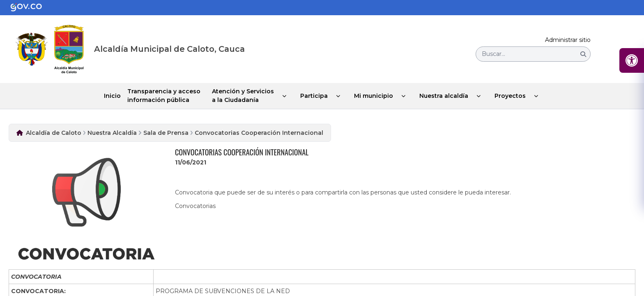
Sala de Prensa (166, 133)
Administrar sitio (568, 40)
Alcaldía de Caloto (54, 133)
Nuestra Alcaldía (112, 133)
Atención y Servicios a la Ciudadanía (243, 96)
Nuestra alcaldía (444, 96)
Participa (314, 96)
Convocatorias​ (195, 206)
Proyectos (510, 96)
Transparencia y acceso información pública (164, 96)
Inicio (112, 96)
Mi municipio (374, 96)
